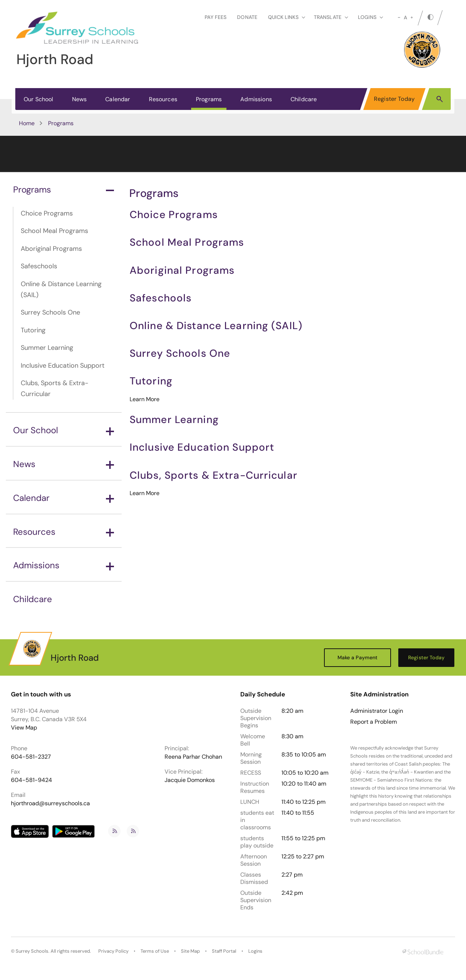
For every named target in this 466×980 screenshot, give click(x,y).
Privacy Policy (113, 951)
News (80, 99)
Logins (255, 951)
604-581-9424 (31, 780)
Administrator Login (377, 711)
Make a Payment (358, 657)
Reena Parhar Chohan (193, 757)
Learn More (145, 399)
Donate (247, 17)
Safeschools (39, 266)
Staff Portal (224, 951)
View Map (24, 728)
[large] (412, 17)
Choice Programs (47, 213)
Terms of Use (155, 951)
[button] (440, 99)
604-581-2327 (31, 757)
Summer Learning (47, 348)
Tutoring (33, 330)
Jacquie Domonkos (190, 780)
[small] (399, 17)
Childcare (304, 99)
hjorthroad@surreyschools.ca (50, 803)
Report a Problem (374, 722)
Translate (331, 17)
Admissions (256, 99)
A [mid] (405, 17)
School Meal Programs (54, 231)
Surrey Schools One (50, 312)
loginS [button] (370, 17)
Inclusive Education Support (63, 365)
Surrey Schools (32, 951)
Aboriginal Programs (51, 249)
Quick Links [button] (287, 17)
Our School (39, 99)
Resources (163, 99)
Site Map (190, 951)
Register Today (394, 99)
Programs (209, 99)
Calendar (118, 99)
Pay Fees (216, 17)
